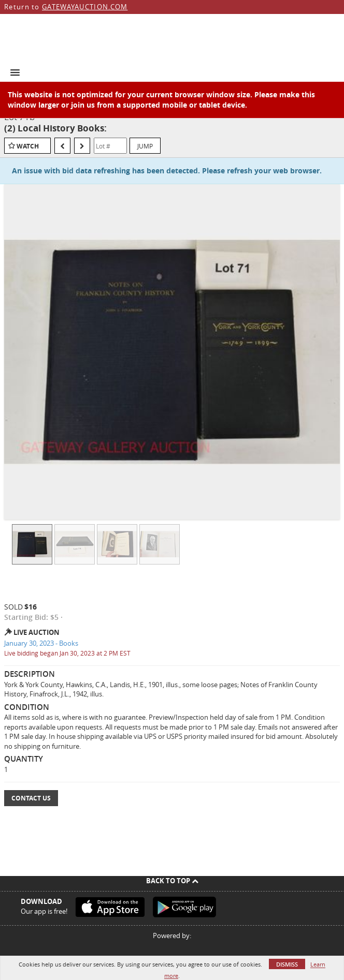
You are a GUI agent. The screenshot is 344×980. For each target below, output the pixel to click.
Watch (28, 146)
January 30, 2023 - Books (41, 643)
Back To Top (172, 881)
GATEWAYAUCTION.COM (85, 7)
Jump (145, 146)
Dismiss (287, 964)
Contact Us (31, 798)
